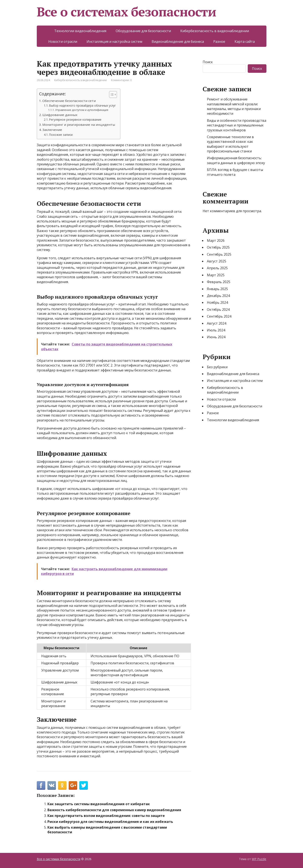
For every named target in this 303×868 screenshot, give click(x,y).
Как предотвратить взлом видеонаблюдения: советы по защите (106, 816)
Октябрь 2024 (218, 309)
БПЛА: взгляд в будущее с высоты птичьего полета (235, 172)
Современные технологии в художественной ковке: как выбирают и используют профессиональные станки (230, 144)
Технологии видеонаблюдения (80, 31)
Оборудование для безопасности (143, 31)
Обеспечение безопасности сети (69, 101)
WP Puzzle (259, 859)
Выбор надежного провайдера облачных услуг (83, 105)
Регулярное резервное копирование (75, 120)
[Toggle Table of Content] (111, 95)
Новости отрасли (63, 42)
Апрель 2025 (217, 268)
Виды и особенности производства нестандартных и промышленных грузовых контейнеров (237, 125)
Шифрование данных (60, 115)
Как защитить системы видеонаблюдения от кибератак (99, 804)
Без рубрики (217, 367)
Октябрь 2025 (218, 247)
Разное (219, 42)
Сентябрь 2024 (219, 316)
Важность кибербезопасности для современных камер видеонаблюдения (114, 810)
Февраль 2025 (219, 282)
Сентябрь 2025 (219, 254)
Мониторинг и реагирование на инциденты (79, 125)
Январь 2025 (217, 289)
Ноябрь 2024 (217, 302)
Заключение (52, 130)
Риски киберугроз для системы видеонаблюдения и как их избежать (110, 822)
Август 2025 (217, 261)
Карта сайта (245, 42)
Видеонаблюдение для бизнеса (178, 42)
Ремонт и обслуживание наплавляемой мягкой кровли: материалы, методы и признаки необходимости (234, 106)
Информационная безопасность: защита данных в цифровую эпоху (236, 160)
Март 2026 (216, 241)
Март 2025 (216, 275)
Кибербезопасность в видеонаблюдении (215, 31)
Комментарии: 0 (121, 80)
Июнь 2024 (216, 337)
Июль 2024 (216, 330)
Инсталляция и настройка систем (114, 42)
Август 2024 (217, 323)
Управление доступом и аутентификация (82, 110)
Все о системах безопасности (127, 12)
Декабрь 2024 (218, 296)
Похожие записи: (61, 135)
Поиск (208, 62)
